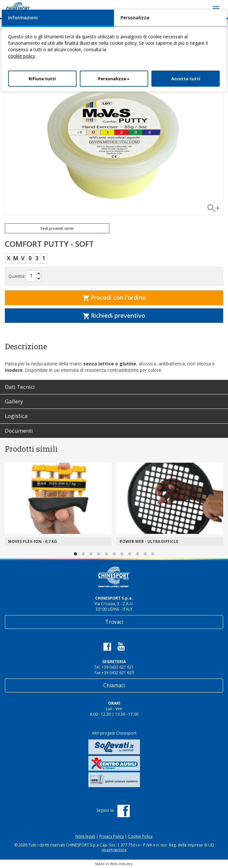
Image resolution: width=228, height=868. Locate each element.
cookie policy (22, 56)
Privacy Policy (112, 836)
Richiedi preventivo (114, 315)
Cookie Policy (140, 836)
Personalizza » (114, 79)
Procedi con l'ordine (114, 297)
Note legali (85, 836)
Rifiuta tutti (42, 79)
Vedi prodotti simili (57, 228)
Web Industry (121, 864)
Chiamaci (114, 685)
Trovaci (114, 622)
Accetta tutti (186, 79)
